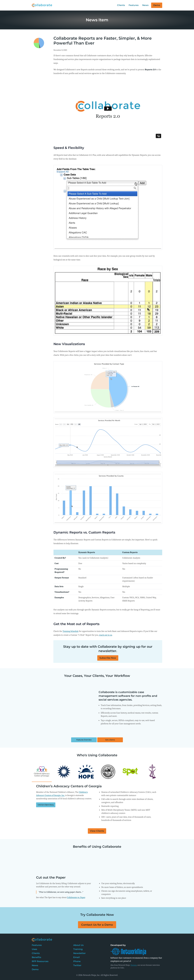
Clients (121, 5)
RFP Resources (40, 961)
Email (77, 957)
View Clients (97, 831)
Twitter (77, 965)
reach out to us (105, 635)
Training (78, 949)
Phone (77, 961)
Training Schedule (71, 631)
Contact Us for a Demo (97, 925)
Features (134, 5)
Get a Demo (110, 740)
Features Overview (84, 740)
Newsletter (79, 953)
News (145, 5)
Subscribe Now (108, 658)
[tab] (42, 863)
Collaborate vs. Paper (76, 897)
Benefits (36, 957)
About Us (78, 945)
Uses (34, 949)
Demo (157, 5)
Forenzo (134, 965)
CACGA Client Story (46, 805)
